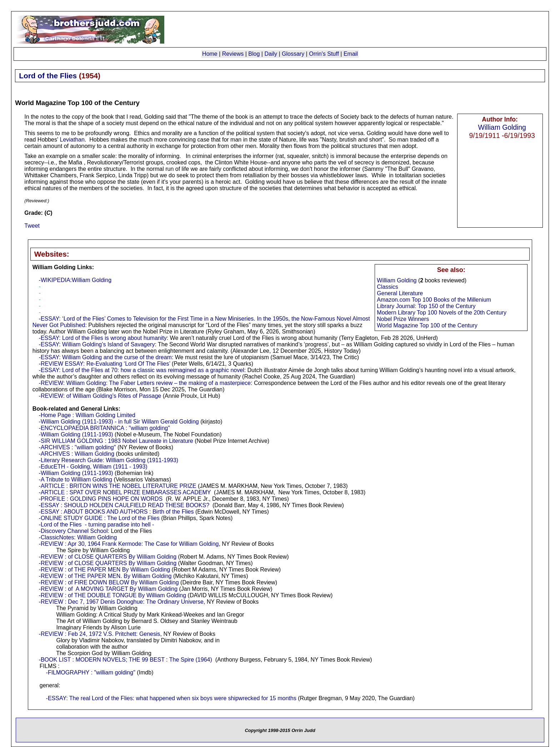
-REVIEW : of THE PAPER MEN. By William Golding (105, 576)
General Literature (400, 293)
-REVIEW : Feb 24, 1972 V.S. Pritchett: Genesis (100, 634)
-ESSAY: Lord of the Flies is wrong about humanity (103, 338)
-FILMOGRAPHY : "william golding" (91, 672)
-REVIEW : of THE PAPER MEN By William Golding (104, 570)
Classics (387, 287)
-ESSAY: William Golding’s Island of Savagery (97, 344)
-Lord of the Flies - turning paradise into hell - (97, 525)
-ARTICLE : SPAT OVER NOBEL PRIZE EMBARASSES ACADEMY (125, 492)
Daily (271, 54)
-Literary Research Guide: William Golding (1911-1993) (109, 460)
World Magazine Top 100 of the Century (427, 325)
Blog (254, 54)
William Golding (502, 127)
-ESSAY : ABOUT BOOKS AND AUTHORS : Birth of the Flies (116, 512)
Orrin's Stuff (324, 54)
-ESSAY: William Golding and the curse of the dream (105, 357)
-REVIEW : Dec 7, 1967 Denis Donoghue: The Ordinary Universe (121, 602)
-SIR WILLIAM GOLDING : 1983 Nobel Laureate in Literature (116, 441)
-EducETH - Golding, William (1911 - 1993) (93, 467)
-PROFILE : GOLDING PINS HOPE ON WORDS (101, 499)
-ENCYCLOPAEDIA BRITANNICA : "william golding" (104, 428)
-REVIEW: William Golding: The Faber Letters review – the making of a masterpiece (145, 383)
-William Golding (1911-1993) (76, 434)
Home (210, 54)
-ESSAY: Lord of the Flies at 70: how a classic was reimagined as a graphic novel (142, 370)
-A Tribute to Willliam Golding (76, 479)
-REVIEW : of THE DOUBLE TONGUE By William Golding (113, 595)
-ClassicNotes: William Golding (78, 537)
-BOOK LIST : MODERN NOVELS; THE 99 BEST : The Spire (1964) (126, 660)
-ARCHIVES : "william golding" (77, 447)
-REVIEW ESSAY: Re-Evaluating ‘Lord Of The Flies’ (105, 364)
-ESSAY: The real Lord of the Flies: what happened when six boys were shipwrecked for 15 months (171, 698)
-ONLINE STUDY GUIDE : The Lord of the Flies (99, 518)
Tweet (32, 226)
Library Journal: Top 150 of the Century (426, 306)
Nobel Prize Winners (403, 319)
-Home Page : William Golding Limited (87, 415)
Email (351, 54)
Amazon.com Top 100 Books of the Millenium (434, 300)
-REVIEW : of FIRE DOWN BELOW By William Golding (109, 582)
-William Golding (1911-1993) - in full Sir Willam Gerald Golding (119, 422)
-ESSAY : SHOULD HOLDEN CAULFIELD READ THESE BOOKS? (124, 505)
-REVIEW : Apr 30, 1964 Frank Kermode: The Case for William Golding (129, 544)
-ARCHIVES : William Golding (77, 454)
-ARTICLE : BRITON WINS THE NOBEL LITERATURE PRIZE (118, 486)
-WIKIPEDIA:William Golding (75, 280)
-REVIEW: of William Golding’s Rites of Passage (100, 396)
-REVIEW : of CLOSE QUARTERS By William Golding (108, 557)
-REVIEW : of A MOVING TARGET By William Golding (108, 589)
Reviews (233, 54)
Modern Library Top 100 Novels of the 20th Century (442, 313)
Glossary (293, 54)
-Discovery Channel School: (74, 531)
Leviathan (72, 140)
